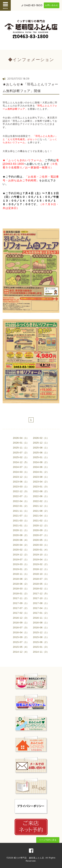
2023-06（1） (21, 482)
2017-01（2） (41, 613)
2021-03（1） (21, 521)
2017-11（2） (21, 598)
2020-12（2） (41, 525)
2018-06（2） (21, 584)
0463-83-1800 (33, 5)
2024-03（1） (21, 472)
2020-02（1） (21, 550)
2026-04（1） (21, 438)
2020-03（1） (41, 545)
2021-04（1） (41, 516)
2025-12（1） (41, 443)
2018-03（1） (21, 589)
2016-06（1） (41, 628)
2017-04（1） (41, 608)
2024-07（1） (21, 467)
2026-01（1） (21, 443)
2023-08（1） (41, 477)
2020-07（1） (41, 535)
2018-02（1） (41, 589)
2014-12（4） (21, 652)
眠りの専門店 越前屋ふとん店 (29, 858)
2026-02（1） (41, 438)
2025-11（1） (21, 448)
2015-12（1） (41, 632)
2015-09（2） (21, 637)
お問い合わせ (52, 5)
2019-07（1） (21, 560)
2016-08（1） (41, 623)
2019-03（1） (21, 564)
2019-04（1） (41, 560)
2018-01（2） (21, 594)
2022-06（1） (41, 496)
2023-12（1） (21, 477)
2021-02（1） (41, 521)
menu (5, 5)
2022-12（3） (21, 491)
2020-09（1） (41, 530)
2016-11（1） (41, 618)
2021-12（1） (41, 506)
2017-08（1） (41, 603)
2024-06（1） (41, 467)
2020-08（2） (21, 535)
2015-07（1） (21, 642)
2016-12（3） (21, 618)
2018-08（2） (21, 579)
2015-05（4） (21, 647)
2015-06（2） (41, 642)
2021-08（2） (41, 511)
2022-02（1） (41, 501)
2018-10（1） (41, 574)
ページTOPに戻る (48, 840)
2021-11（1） (21, 511)
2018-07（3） (41, 579)
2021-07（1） (21, 516)
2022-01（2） (21, 506)
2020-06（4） (21, 540)
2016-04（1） (21, 632)
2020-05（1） (41, 540)
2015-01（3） (41, 647)
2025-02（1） (21, 457)
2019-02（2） (41, 564)
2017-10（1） (41, 598)
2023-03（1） (21, 487)
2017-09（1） (21, 603)
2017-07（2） (21, 608)
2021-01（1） (21, 525)
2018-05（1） (41, 584)
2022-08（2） (41, 491)
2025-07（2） (21, 453)
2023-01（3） (41, 487)
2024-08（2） (41, 462)
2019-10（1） (41, 555)
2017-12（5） (41, 594)
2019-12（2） (21, 555)
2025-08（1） (41, 448)
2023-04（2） (41, 482)
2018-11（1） (21, 574)
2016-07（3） (21, 628)
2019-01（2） (21, 569)
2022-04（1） (21, 501)
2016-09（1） (21, 623)
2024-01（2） (41, 472)
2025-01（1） (41, 457)
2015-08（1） (41, 637)
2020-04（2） (21, 545)
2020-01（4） (41, 550)
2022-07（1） (21, 496)
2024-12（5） (21, 462)
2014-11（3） (41, 652)
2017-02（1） (21, 613)
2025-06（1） (41, 453)
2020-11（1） (21, 530)
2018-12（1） (41, 569)
